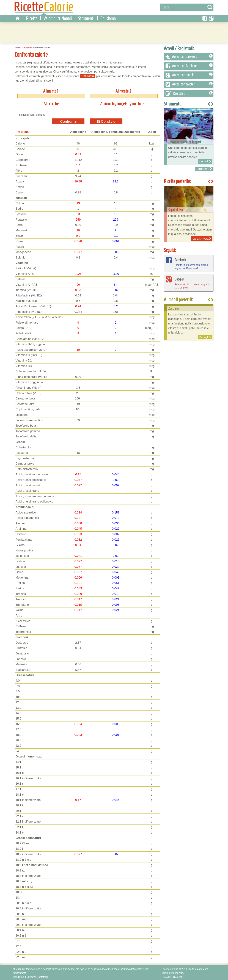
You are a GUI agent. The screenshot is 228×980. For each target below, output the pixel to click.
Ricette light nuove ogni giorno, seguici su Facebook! (189, 262)
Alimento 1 (51, 90)
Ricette (32, 18)
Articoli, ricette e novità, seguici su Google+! (189, 282)
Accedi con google (189, 74)
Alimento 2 (123, 90)
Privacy (31, 976)
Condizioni (19, 976)
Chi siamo (108, 18)
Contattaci (42, 976)
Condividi (106, 120)
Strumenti (86, 18)
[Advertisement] (114, 31)
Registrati (189, 93)
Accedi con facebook (189, 65)
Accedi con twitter (189, 84)
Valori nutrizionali (58, 18)
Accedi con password (189, 56)
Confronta (68, 120)
